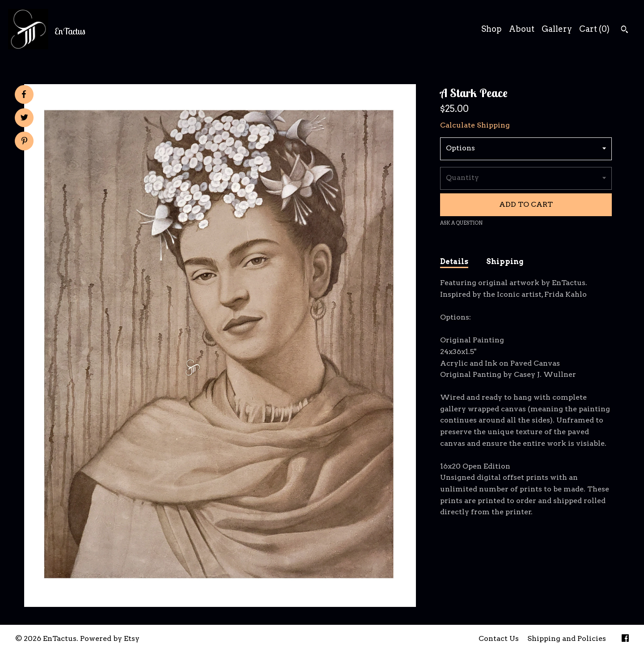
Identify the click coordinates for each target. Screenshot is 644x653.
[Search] (625, 30)
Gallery (557, 29)
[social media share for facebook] (24, 94)
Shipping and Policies (567, 638)
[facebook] (625, 639)
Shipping (505, 262)
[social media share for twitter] (24, 119)
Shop (491, 29)
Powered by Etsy (110, 638)
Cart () (594, 29)
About (522, 29)
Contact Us (499, 638)
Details (454, 262)
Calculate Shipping (475, 125)
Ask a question (461, 223)
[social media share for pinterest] (24, 142)
